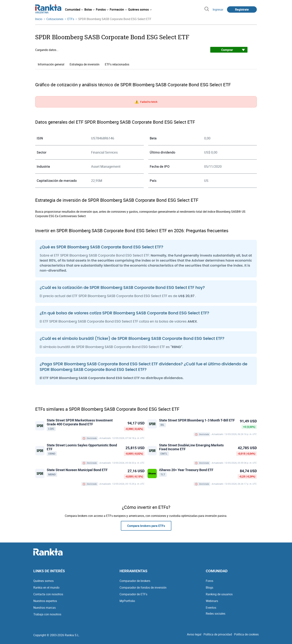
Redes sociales (216, 614)
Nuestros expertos (45, 601)
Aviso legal (194, 634)
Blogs (210, 587)
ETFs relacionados (117, 64)
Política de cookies (246, 634)
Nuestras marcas (45, 608)
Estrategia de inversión (85, 64)
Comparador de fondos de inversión (143, 587)
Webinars (212, 601)
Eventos (211, 608)
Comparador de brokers (135, 581)
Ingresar (218, 9)
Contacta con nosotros (48, 594)
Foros (210, 581)
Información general (51, 64)
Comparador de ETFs (133, 594)
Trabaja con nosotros (47, 614)
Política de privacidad (218, 634)
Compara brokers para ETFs (146, 526)
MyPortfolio (127, 601)
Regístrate (242, 9)
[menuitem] (74, 9)
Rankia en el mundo (46, 587)
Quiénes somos (43, 581)
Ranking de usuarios (219, 594)
